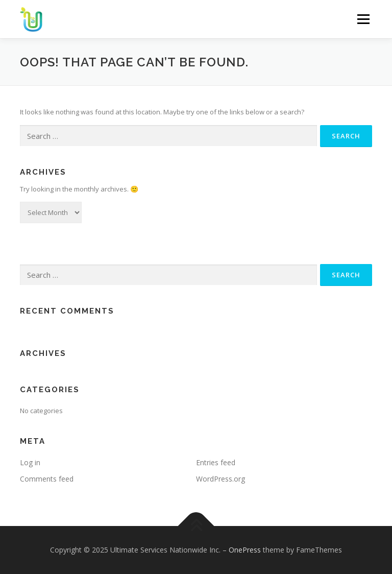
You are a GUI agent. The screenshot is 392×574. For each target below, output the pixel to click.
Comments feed (47, 479)
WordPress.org (220, 479)
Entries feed (216, 462)
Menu (363, 19)
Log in (30, 462)
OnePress (245, 550)
